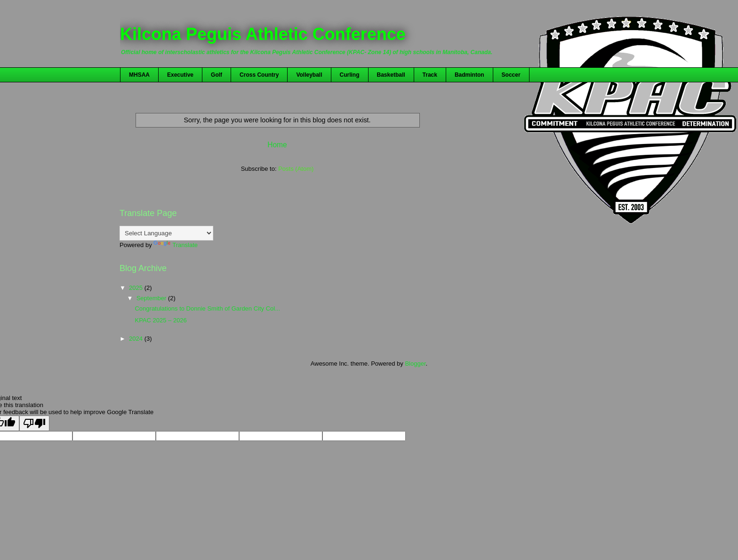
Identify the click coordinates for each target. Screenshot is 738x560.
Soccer (511, 75)
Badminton (469, 75)
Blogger (415, 364)
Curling (350, 75)
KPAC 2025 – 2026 (160, 320)
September (152, 298)
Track (430, 75)
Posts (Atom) (296, 169)
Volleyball (309, 75)
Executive (180, 75)
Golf (217, 75)
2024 (137, 339)
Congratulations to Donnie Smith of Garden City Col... (207, 308)
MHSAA (139, 75)
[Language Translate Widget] (166, 233)
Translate (176, 245)
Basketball (391, 75)
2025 (137, 288)
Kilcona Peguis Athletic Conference (263, 34)
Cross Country (259, 75)
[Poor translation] (34, 423)
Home (277, 145)
